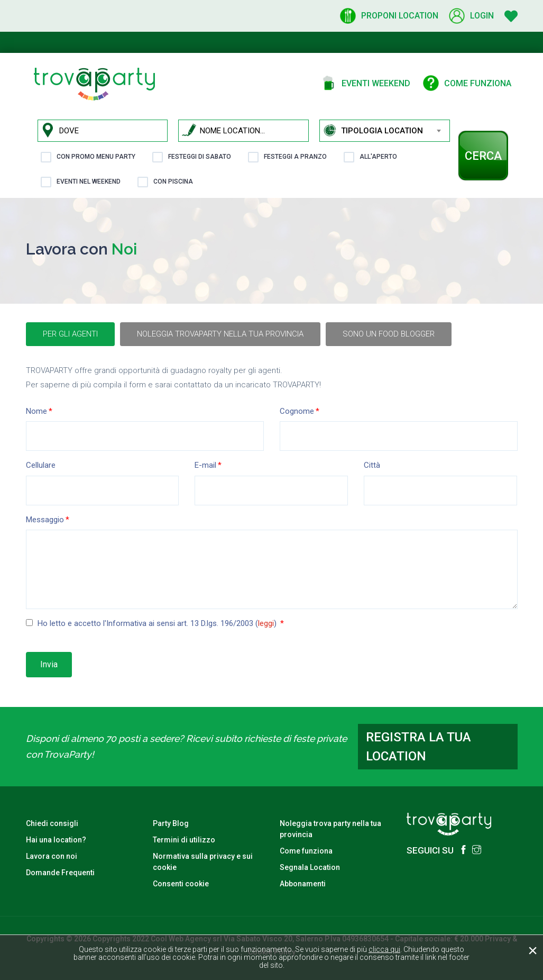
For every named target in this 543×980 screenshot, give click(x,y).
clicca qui (384, 949)
